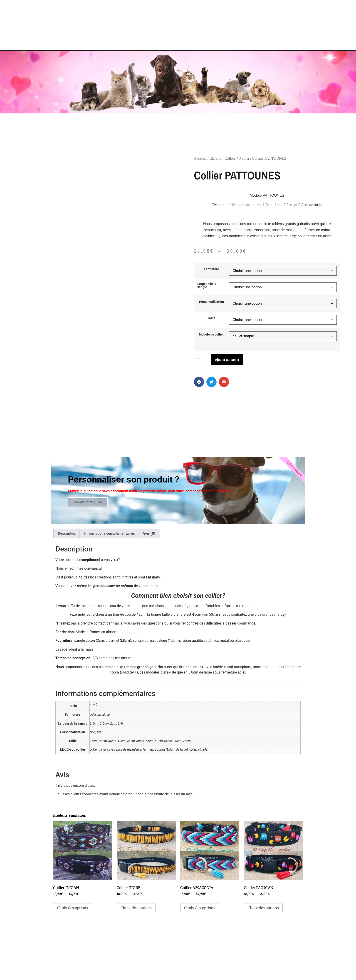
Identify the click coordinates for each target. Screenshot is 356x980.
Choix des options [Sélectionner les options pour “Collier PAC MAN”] (263, 908)
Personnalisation (211, 302)
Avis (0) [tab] (149, 533)
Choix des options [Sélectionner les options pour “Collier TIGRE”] (136, 908)
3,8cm (244, 158)
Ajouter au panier (227, 360)
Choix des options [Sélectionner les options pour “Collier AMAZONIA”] (200, 908)
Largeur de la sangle (207, 286)
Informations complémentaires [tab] (110, 533)
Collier (230, 158)
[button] (199, 382)
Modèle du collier (211, 335)
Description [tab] (67, 533)
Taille (211, 318)
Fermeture (211, 269)
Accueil (200, 158)
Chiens (215, 158)
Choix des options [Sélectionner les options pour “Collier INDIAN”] (73, 908)
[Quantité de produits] (200, 360)
